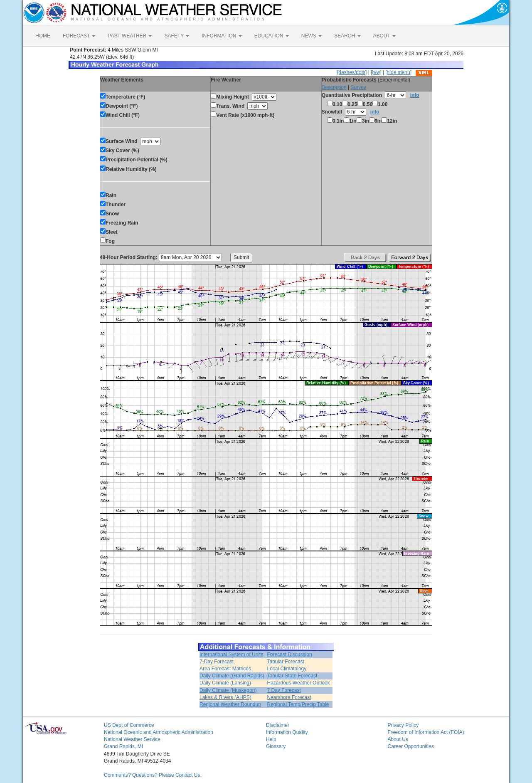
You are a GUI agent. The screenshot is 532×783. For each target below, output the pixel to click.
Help (271, 739)
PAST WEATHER (130, 36)
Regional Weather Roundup (230, 704)
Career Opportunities (411, 746)
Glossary (276, 746)
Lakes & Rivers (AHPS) (225, 697)
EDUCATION (272, 36)
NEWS (312, 36)
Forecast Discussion (290, 655)
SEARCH (347, 36)
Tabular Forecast (286, 662)
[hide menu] (398, 72)
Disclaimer (278, 725)
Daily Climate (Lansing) (225, 683)
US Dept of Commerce (129, 725)
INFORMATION (222, 36)
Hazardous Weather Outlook (299, 683)
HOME (43, 36)
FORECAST (79, 36)
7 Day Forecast (284, 690)
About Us (398, 739)
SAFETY (177, 36)
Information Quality (287, 732)
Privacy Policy (403, 725)
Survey (358, 87)
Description (334, 87)
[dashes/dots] (352, 72)
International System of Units (231, 655)
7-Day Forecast (217, 662)
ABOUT (384, 36)
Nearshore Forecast (289, 697)
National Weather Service (132, 739)
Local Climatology (287, 669)
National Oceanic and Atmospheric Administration (159, 732)
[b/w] (376, 72)
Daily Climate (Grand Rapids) (232, 676)
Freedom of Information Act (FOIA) (426, 732)
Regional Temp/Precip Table (298, 704)
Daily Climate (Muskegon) (228, 690)
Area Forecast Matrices (225, 669)
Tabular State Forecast (292, 676)
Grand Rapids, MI (123, 746)
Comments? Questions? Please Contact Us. (153, 775)
